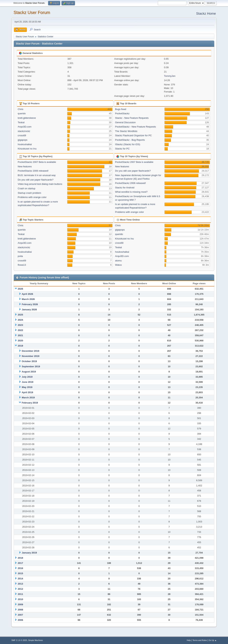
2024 (20, 320)
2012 (20, 589)
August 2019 (29, 372)
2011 (20, 594)
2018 (20, 558)
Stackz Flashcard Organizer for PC (133, 135)
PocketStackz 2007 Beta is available (37, 162)
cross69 (22, 135)
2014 (20, 579)
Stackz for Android (125, 188)
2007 (20, 615)
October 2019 (29, 361)
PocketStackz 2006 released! (33, 171)
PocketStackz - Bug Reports (130, 140)
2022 (20, 330)
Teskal (21, 122)
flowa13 (22, 265)
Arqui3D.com (25, 127)
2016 (20, 568)
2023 (20, 325)
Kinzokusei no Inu (27, 149)
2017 (20, 563)
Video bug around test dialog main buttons (40, 184)
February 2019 (30, 403)
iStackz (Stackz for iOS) (128, 144)
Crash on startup (27, 188)
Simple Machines (35, 640)
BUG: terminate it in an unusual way (37, 175)
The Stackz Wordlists (126, 131)
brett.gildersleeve (27, 118)
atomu (118, 261)
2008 (20, 610)
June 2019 (27, 382)
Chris (21, 109)
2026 (20, 289)
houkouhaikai (25, 144)
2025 (20, 315)
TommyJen (170, 76)
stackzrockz (24, 131)
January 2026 (29, 310)
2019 (20, 346)
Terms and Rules (200, 640)
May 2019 (27, 387)
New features (25, 166)
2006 (20, 620)
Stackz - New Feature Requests (132, 118)
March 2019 (28, 398)
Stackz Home (206, 13)
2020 (20, 341)
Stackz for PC (122, 149)
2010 (20, 599)
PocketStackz (122, 113)
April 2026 (27, 294)
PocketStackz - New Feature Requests (135, 127)
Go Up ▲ (213, 640)
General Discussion (125, 122)
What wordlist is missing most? (131, 192)
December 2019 (30, 351)
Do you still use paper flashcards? (36, 180)
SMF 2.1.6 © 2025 (19, 640)
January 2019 (29, 553)
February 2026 (30, 304)
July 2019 (27, 377)
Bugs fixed (121, 109)
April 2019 (27, 392)
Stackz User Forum (32, 12)
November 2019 (31, 356)
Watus (118, 265)
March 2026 (28, 299)
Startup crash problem (29, 193)
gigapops (23, 140)
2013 (20, 584)
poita (20, 256)
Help (189, 640)
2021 (20, 335)
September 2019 (31, 366)
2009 (20, 604)
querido (22, 113)
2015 (20, 573)
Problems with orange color (32, 197)
